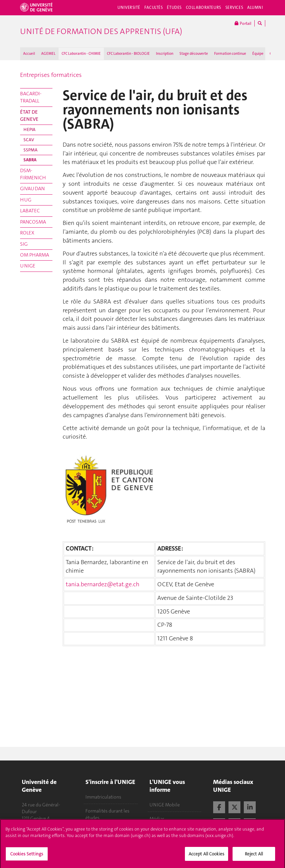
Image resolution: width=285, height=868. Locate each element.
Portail (243, 23)
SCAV (29, 140)
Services (234, 7)
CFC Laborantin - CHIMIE (81, 54)
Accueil (29, 54)
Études (174, 7)
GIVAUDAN (32, 189)
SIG (24, 244)
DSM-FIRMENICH (33, 174)
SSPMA (30, 150)
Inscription (165, 54)
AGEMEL (48, 54)
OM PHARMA (35, 255)
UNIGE (28, 266)
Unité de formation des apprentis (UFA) (101, 31)
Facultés (154, 7)
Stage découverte (194, 54)
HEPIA (29, 129)
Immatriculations (103, 797)
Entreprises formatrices (51, 75)
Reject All (254, 857)
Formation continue (230, 54)
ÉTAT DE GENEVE (29, 116)
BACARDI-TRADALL (31, 97)
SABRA (30, 160)
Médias (157, 819)
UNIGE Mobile (165, 805)
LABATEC (30, 211)
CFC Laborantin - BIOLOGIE (128, 54)
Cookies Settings (27, 857)
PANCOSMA (33, 222)
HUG (26, 200)
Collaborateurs (204, 7)
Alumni (255, 7)
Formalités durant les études (107, 814)
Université (129, 7)
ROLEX (27, 233)
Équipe (258, 54)
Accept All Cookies (207, 857)
